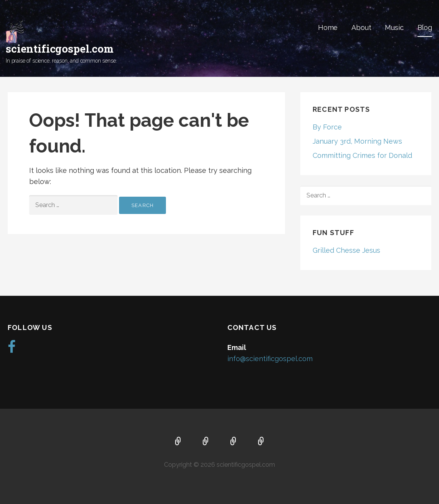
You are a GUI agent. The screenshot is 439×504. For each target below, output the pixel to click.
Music (394, 27)
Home (328, 27)
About (361, 27)
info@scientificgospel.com (270, 359)
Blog (425, 27)
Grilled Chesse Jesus (346, 250)
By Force (327, 127)
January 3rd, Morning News (357, 141)
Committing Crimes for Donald (362, 155)
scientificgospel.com (60, 49)
